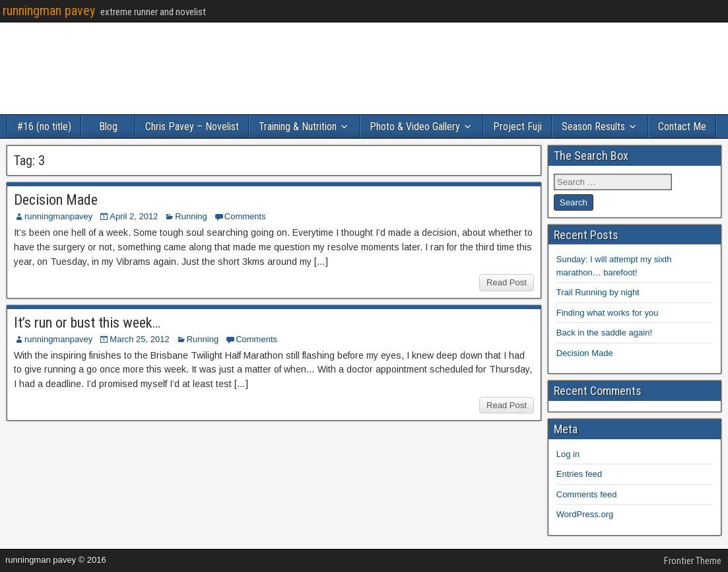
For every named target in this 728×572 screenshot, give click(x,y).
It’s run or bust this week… (87, 323)
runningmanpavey (58, 216)
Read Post (507, 282)
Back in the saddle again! (604, 333)
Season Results (593, 126)
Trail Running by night (598, 292)
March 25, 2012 (139, 339)
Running (191, 216)
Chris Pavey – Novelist (192, 126)
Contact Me (682, 126)
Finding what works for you (608, 313)
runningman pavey (49, 11)
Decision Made (56, 200)
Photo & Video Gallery (415, 126)
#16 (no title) (44, 126)
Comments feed (587, 494)
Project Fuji (517, 126)
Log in (568, 454)
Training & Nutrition (298, 126)
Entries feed (579, 474)
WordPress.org (585, 514)
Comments (245, 216)
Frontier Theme (693, 561)
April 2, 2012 (134, 216)
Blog (108, 126)
